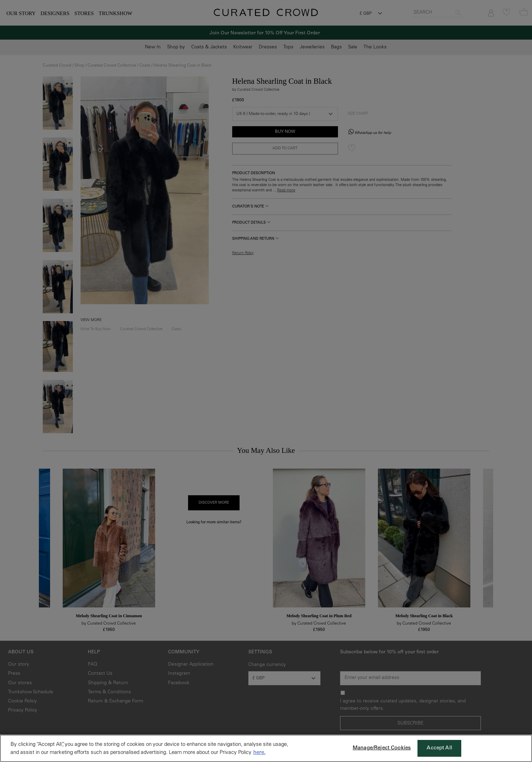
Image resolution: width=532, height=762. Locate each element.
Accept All (439, 748)
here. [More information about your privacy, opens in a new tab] (259, 753)
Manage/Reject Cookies (382, 748)
